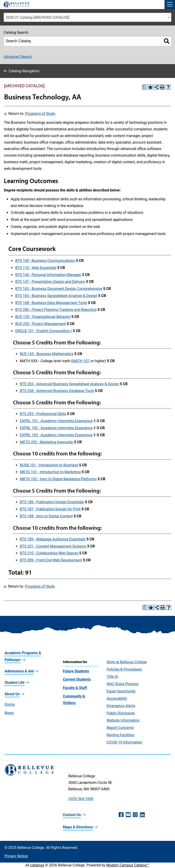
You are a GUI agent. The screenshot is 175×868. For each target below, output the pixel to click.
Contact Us (72, 815)
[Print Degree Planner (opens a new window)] (144, 87)
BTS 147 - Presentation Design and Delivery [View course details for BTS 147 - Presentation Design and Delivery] (50, 282)
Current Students (77, 679)
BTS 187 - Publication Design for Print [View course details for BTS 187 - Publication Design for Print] (50, 509)
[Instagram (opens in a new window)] (135, 815)
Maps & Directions (78, 827)
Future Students (76, 671)
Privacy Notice (16, 856)
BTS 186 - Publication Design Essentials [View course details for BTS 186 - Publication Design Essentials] (52, 502)
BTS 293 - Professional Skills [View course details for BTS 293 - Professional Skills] (43, 414)
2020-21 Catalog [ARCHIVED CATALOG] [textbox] (37, 17)
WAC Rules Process (123, 684)
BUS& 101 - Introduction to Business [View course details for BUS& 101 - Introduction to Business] (49, 465)
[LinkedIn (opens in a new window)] (142, 815)
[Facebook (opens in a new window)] (121, 815)
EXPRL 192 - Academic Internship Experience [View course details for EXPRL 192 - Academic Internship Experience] (56, 428)
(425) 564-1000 (81, 799)
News (9, 713)
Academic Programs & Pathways (23, 656)
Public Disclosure (121, 713)
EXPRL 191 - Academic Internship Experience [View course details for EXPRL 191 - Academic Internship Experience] (56, 421)
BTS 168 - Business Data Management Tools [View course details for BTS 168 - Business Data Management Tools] (51, 303)
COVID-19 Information (124, 742)
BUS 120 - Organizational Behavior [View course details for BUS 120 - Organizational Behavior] (43, 317)
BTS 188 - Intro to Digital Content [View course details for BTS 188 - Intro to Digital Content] (46, 516)
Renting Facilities (120, 735)
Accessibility (117, 699)
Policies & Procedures (124, 669)
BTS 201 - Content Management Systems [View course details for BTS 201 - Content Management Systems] (53, 546)
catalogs (37, 865)
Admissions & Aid (19, 671)
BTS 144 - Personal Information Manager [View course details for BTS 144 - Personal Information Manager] (48, 275)
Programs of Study (40, 114)
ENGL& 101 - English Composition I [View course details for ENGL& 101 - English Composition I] (44, 331)
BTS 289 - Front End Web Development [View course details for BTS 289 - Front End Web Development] (51, 560)
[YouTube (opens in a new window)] (128, 815)
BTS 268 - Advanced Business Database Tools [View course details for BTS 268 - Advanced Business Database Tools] (57, 391)
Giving (10, 704)
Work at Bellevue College (127, 662)
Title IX (112, 677)
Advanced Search (18, 57)
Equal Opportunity (121, 691)
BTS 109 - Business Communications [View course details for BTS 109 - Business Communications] (45, 261)
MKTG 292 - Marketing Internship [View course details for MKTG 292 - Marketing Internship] (46, 442)
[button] (170, 5)
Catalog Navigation (24, 71)
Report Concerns (120, 728)
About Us (12, 694)
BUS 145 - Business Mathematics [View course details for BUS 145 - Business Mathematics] (47, 354)
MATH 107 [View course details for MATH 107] (81, 361)
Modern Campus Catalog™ (127, 865)
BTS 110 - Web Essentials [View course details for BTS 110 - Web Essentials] (36, 268)
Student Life (14, 683)
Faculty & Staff (75, 688)
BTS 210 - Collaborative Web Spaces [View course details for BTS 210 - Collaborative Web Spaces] (49, 553)
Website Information (123, 720)
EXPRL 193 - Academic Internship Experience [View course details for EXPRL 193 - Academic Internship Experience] (56, 435)
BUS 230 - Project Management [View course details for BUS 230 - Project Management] (41, 324)
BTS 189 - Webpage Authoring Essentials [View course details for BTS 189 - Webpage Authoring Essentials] (53, 539)
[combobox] (87, 17)
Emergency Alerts (121, 706)
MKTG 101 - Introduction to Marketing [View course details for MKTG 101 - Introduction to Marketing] (50, 472)
